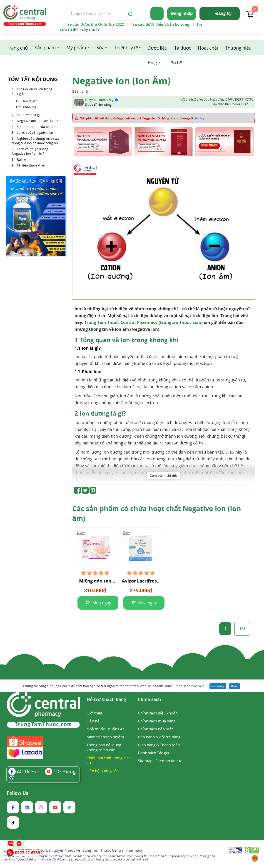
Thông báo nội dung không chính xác (104, 747)
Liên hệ (175, 63)
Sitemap (145, 761)
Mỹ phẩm (76, 48)
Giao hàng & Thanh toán (159, 745)
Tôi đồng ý (218, 686)
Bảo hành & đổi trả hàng (159, 737)
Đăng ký (223, 13)
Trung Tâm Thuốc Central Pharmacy (121, 322)
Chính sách (149, 700)
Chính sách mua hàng (157, 721)
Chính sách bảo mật (189, 686)
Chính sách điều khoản (158, 713)
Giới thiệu (95, 713)
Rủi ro (21, 159)
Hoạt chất (208, 48)
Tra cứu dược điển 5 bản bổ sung (160, 24)
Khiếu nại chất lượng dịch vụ (109, 760)
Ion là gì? (30, 101)
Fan (24, 771)
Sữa (101, 48)
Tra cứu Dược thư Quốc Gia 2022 (95, 24)
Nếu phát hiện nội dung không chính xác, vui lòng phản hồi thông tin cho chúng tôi (142, 118)
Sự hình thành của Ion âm (37, 127)
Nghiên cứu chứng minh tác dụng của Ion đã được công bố (36, 141)
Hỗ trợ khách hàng (106, 700)
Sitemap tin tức (169, 761)
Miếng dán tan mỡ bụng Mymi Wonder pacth (95, 581)
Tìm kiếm (66, 7)
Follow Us (17, 793)
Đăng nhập (182, 13)
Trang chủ (17, 48)
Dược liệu (157, 48)
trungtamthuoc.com (181, 322)
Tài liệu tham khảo (31, 165)
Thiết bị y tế (126, 48)
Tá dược (183, 48)
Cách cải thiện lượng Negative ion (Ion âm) (30, 151)
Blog (152, 62)
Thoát (235, 686)
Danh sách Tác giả (153, 753)
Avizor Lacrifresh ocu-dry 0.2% (141, 581)
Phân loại (30, 107)
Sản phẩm (45, 48)
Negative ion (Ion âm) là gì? (37, 121)
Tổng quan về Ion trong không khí (32, 91)
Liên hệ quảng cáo (103, 771)
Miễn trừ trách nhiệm (105, 737)
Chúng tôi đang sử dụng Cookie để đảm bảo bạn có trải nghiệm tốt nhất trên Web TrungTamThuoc (113, 686)
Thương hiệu (238, 48)
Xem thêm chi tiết (164, 476)
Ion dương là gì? (29, 115)
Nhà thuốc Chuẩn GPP (106, 729)
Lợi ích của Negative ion (35, 132)
